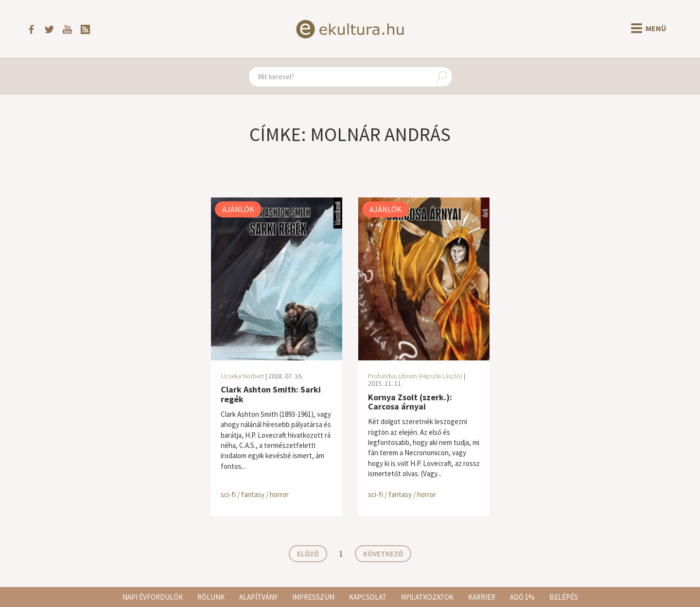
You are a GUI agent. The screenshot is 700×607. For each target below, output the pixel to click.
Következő (383, 554)
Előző (308, 554)
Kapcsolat (368, 597)
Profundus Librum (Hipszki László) (415, 376)
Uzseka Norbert (242, 376)
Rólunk (211, 597)
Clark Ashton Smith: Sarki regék (271, 394)
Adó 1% (522, 597)
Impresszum (313, 597)
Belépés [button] (564, 597)
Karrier (482, 597)
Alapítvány (258, 597)
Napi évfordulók (153, 597)
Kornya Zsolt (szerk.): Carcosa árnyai (410, 402)
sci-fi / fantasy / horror (255, 494)
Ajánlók (238, 209)
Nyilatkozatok (427, 597)
